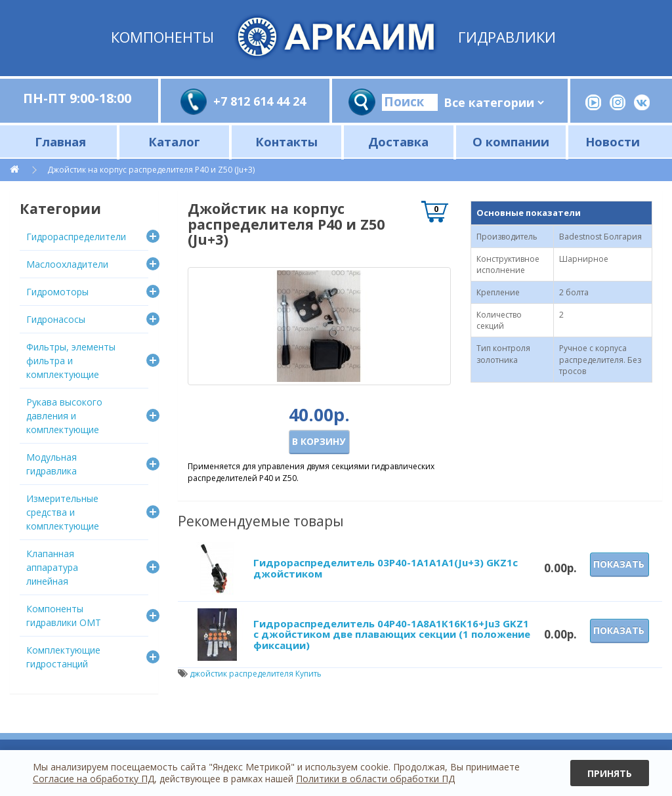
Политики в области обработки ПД (375, 779)
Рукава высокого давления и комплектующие (64, 416)
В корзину (319, 441)
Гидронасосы (56, 319)
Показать (619, 564)
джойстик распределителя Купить (256, 674)
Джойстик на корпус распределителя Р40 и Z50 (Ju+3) (151, 170)
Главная (60, 141)
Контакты (286, 141)
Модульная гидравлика (52, 464)
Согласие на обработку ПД (94, 779)
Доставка (398, 141)
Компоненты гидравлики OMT (64, 616)
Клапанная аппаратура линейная (52, 567)
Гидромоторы (57, 292)
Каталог (174, 141)
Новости (613, 141)
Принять (610, 773)
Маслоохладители (67, 264)
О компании (511, 141)
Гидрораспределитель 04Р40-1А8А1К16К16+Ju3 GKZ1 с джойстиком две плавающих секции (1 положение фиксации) (392, 634)
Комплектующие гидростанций (63, 657)
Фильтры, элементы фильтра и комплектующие (71, 361)
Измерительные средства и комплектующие (63, 512)
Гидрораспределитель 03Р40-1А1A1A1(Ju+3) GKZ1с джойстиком (386, 568)
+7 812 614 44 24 (260, 101)
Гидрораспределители (76, 237)
